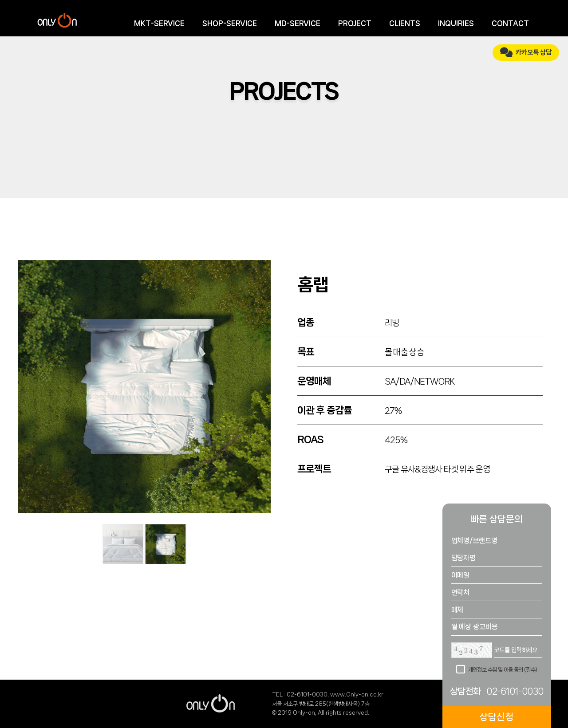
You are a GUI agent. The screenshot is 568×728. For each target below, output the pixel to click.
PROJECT (355, 23)
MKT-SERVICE (159, 23)
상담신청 (497, 717)
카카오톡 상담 (526, 53)
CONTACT (510, 23)
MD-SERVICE (298, 23)
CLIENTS (405, 23)
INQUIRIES (456, 23)
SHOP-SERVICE (230, 23)
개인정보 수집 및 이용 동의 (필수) (503, 670)
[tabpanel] (144, 386)
